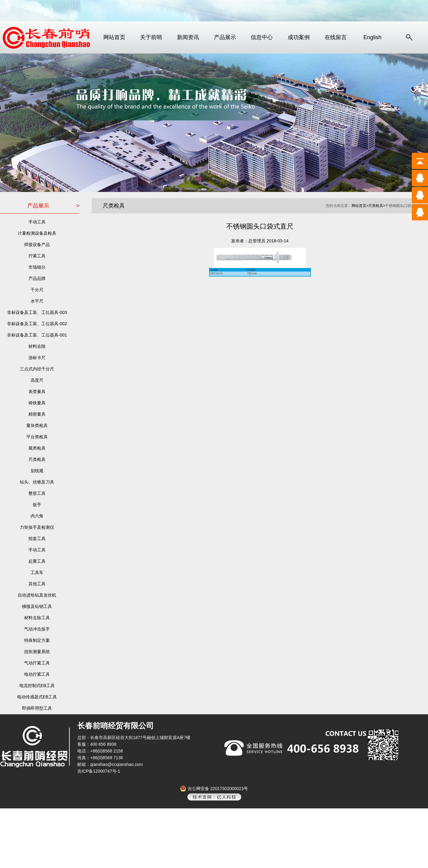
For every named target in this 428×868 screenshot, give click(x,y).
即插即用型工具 (37, 708)
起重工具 (37, 561)
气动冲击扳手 (37, 629)
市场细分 (37, 267)
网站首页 (114, 37)
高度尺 (37, 380)
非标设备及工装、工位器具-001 (37, 335)
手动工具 (37, 222)
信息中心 (262, 37)
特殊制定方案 (37, 640)
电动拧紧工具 (37, 674)
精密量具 (37, 414)
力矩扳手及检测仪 (37, 527)
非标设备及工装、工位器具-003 (37, 312)
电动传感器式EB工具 (37, 697)
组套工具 (37, 539)
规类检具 (37, 448)
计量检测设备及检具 (37, 233)
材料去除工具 (37, 618)
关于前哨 (151, 37)
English (373, 37)
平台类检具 (37, 437)
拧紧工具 (37, 256)
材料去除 (37, 346)
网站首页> (360, 206)
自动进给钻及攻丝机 (37, 595)
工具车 (37, 572)
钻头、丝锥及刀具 (37, 482)
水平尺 (37, 301)
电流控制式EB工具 (37, 686)
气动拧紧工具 (37, 663)
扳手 (37, 505)
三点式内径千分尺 (37, 369)
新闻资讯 (188, 37)
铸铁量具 (37, 403)
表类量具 (37, 392)
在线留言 (336, 37)
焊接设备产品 (37, 245)
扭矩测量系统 (37, 652)
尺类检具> (377, 206)
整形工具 (37, 493)
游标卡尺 (37, 358)
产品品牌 (37, 278)
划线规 (37, 471)
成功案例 (299, 37)
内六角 (37, 516)
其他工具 (37, 584)
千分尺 (37, 290)
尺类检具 (37, 459)
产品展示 (225, 37)
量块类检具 (37, 425)
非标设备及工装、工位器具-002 (37, 324)
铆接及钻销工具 (37, 606)
